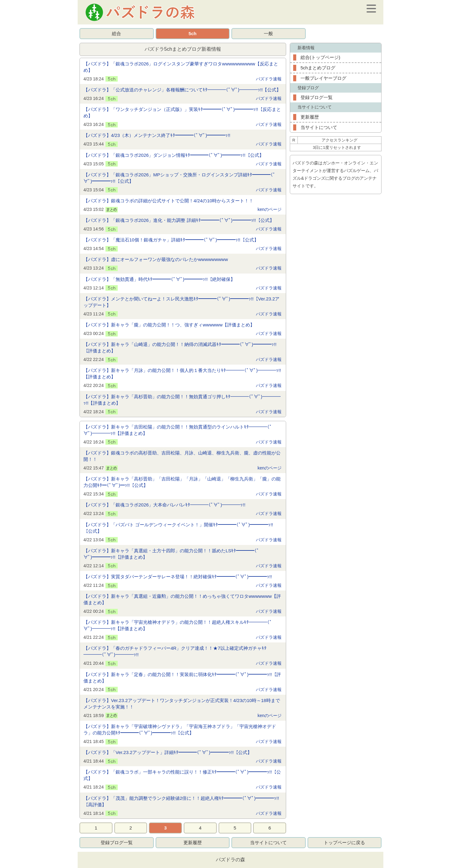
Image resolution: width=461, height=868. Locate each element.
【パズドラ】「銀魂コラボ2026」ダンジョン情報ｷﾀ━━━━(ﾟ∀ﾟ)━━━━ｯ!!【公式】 (174, 155)
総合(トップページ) (320, 57)
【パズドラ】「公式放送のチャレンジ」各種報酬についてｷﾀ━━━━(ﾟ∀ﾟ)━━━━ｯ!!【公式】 (182, 90)
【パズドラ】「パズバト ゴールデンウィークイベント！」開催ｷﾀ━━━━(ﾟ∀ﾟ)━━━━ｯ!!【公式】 (178, 528)
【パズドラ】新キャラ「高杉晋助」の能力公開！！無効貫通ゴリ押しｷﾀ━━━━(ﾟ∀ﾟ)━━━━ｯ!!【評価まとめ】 (182, 400)
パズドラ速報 (269, 79)
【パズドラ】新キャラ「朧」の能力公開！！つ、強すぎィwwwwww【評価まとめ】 (169, 325)
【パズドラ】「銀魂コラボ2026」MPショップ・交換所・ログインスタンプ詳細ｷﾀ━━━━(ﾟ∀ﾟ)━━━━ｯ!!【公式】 (179, 178)
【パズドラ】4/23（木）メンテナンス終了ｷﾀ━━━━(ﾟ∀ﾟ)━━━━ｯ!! (157, 135)
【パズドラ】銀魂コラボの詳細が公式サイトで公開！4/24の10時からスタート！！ (168, 201)
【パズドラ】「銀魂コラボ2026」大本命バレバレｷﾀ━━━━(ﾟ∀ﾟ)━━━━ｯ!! (164, 505)
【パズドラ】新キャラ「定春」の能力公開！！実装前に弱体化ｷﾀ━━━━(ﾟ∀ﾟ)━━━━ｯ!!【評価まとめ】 (182, 678)
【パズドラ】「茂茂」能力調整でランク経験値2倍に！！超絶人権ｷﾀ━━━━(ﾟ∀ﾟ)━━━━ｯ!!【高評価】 (181, 801)
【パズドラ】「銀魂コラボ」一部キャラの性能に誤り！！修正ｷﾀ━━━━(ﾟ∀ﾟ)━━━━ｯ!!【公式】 (182, 775)
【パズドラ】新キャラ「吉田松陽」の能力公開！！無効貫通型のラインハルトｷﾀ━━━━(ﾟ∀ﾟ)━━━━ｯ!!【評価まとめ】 (178, 430)
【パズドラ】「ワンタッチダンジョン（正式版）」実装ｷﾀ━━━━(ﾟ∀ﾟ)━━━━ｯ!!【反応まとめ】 (182, 112)
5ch (193, 33)
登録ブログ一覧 (317, 97)
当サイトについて (319, 127)
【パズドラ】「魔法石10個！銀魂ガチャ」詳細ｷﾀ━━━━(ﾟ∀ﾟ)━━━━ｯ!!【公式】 (171, 240)
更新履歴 (310, 117)
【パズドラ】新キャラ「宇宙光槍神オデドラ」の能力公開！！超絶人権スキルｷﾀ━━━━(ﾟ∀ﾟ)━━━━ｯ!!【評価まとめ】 (178, 625)
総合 (116, 33)
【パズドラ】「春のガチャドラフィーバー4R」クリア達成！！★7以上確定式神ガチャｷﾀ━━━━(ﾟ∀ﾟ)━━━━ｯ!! (175, 651)
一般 (268, 33)
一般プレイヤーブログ (323, 78)
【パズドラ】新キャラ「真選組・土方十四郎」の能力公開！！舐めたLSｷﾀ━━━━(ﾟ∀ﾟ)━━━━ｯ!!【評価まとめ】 (171, 554)
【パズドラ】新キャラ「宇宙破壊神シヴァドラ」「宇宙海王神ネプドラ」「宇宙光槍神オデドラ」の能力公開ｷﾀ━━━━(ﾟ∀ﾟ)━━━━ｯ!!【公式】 (180, 730)
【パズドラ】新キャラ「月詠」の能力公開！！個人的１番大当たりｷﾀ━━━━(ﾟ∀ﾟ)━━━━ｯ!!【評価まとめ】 (182, 373)
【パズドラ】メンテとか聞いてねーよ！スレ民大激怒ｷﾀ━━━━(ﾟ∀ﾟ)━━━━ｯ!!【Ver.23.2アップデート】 (181, 302)
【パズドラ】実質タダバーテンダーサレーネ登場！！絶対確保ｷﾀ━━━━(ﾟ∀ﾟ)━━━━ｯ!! (178, 577)
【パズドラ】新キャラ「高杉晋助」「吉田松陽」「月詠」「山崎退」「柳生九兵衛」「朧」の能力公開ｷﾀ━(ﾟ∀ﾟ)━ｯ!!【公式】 (182, 482)
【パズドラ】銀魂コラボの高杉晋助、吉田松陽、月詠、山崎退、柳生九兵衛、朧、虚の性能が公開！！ (182, 456)
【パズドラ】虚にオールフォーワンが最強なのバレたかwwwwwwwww (156, 259)
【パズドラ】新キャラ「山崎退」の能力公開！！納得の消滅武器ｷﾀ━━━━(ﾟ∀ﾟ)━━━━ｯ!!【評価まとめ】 (180, 348)
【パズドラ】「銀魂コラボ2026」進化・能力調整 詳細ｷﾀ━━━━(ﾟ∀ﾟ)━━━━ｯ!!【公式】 (179, 220)
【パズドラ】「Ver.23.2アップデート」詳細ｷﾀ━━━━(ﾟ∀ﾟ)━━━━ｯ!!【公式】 (168, 752)
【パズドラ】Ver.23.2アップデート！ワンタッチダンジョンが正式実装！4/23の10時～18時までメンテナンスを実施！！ (182, 704)
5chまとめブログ (318, 68)
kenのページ (269, 209)
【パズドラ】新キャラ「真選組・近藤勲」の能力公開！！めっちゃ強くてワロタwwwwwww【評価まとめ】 (182, 599)
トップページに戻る (344, 842)
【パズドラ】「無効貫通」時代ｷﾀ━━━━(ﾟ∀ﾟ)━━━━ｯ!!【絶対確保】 (159, 279)
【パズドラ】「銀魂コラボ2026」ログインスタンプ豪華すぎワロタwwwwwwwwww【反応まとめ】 (181, 67)
